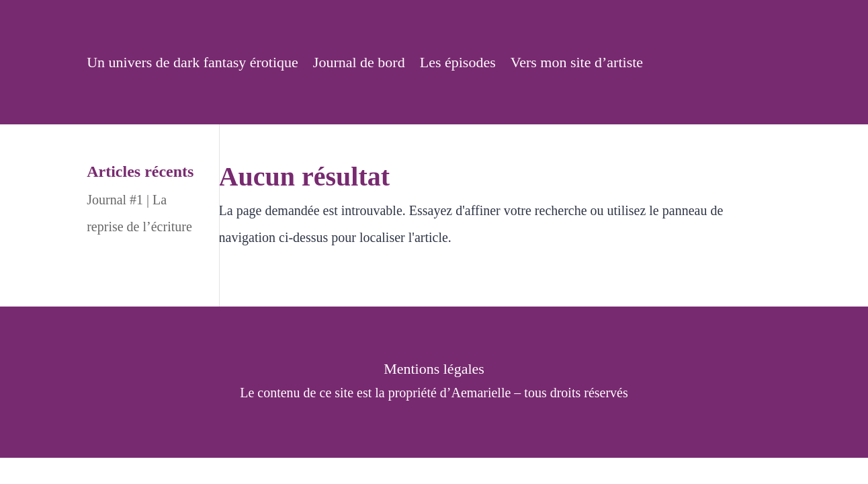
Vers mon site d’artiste (577, 64)
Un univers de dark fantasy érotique (192, 64)
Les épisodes (458, 64)
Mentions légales (434, 371)
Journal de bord (359, 64)
